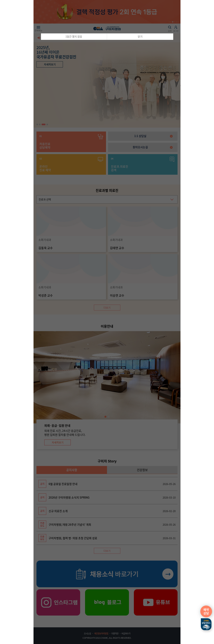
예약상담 (206, 611)
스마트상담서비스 (206, 624)
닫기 (140, 36)
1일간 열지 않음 (74, 36)
